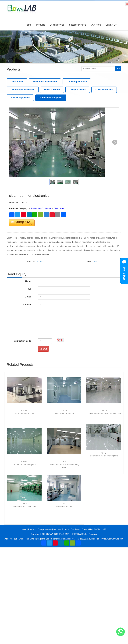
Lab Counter (17, 82)
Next (115, 142)
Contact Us (111, 25)
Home (28, 25)
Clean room (59, 208)
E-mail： (29, 297)
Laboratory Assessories (23, 90)
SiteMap (97, 529)
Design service (57, 25)
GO (118, 69)
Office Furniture (52, 90)
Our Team (96, 25)
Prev (13, 142)
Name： (29, 281)
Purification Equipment (51, 98)
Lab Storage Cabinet (77, 82)
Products (41, 25)
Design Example (78, 90)
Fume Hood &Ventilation (45, 82)
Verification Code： (23, 341)
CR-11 (96, 261)
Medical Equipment (20, 98)
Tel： (30, 289)
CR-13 (40, 261)
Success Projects (78, 25)
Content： (28, 305)
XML (105, 529)
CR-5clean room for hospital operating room (64, 464)
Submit (43, 349)
